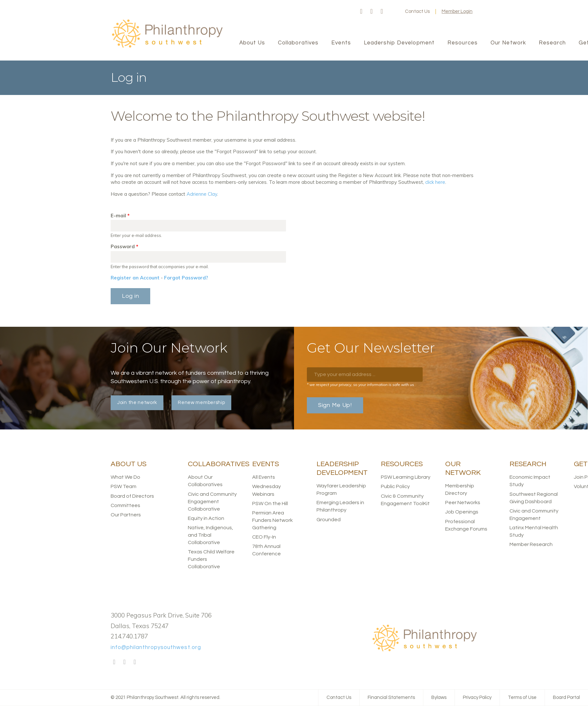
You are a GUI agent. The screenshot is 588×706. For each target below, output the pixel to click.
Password (124, 246)
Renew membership (201, 403)
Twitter (372, 12)
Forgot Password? (186, 278)
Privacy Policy (477, 697)
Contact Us (417, 11)
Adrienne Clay (202, 194)
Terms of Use (522, 697)
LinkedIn (382, 12)
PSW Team (124, 486)
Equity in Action (206, 518)
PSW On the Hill (270, 504)
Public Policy (395, 486)
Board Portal (566, 697)
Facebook (361, 12)
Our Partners (126, 515)
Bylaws (439, 697)
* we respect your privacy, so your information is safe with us (360, 385)
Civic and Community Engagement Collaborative (212, 502)
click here (435, 182)
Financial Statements (391, 697)
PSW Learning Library (406, 477)
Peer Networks (463, 503)
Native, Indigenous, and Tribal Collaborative (211, 535)
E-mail (120, 216)
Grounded (329, 520)
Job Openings (462, 512)
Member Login (457, 11)
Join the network (137, 403)
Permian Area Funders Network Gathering (272, 520)
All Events (264, 477)
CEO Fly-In (264, 537)
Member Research (531, 544)
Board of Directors (132, 496)
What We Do (125, 477)
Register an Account (135, 278)
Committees (125, 505)
